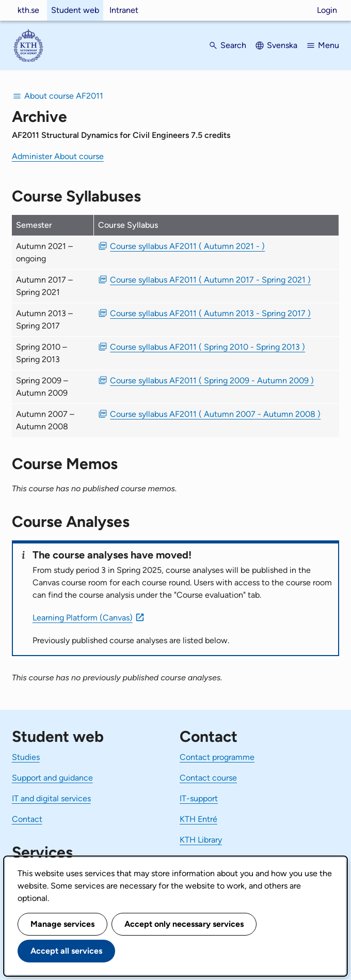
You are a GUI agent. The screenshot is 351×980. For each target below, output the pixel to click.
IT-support (199, 798)
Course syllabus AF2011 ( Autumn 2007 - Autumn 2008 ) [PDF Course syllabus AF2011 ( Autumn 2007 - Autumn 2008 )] (215, 414)
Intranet (124, 10)
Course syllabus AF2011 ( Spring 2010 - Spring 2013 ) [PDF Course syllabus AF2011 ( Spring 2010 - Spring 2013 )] (208, 347)
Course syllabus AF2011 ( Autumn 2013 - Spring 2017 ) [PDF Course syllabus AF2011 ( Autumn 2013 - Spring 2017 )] (210, 313)
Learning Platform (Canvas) (83, 618)
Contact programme (217, 757)
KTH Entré (198, 819)
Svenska (282, 45)
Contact (27, 819)
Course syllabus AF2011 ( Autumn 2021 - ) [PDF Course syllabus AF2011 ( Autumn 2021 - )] (187, 246)
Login (327, 10)
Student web (75, 10)
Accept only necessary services (184, 924)
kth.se (28, 10)
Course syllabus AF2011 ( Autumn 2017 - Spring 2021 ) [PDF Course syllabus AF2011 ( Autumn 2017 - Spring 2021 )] (210, 280)
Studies (26, 757)
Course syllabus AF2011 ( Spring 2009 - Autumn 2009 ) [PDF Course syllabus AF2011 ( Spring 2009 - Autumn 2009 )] (212, 380)
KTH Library (201, 840)
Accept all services (66, 951)
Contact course (208, 778)
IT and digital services (51, 798)
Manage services (62, 924)
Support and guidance (52, 778)
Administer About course (58, 156)
